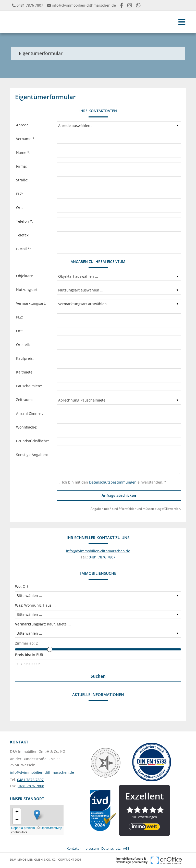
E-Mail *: (23, 249)
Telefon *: (24, 221)
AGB (126, 848)
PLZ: (20, 194)
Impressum (90, 848)
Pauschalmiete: (29, 386)
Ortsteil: (23, 345)
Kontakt (73, 848)
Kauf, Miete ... (43, 624)
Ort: (19, 208)
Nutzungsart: (27, 290)
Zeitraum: (24, 400)
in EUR (29, 655)
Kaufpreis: (25, 358)
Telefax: (23, 235)
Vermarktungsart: (31, 303)
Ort (22, 586)
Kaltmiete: (25, 372)
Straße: (22, 180)
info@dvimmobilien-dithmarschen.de (84, 5)
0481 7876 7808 (31, 786)
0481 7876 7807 (30, 5)
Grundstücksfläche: (33, 441)
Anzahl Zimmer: (30, 413)
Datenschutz (111, 848)
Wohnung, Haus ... (35, 605)
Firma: (21, 166)
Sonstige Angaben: (32, 455)
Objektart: (25, 276)
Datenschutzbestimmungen (113, 482)
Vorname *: (26, 139)
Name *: (23, 152)
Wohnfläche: (27, 427)
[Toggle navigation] (182, 22)
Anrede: (23, 125)
